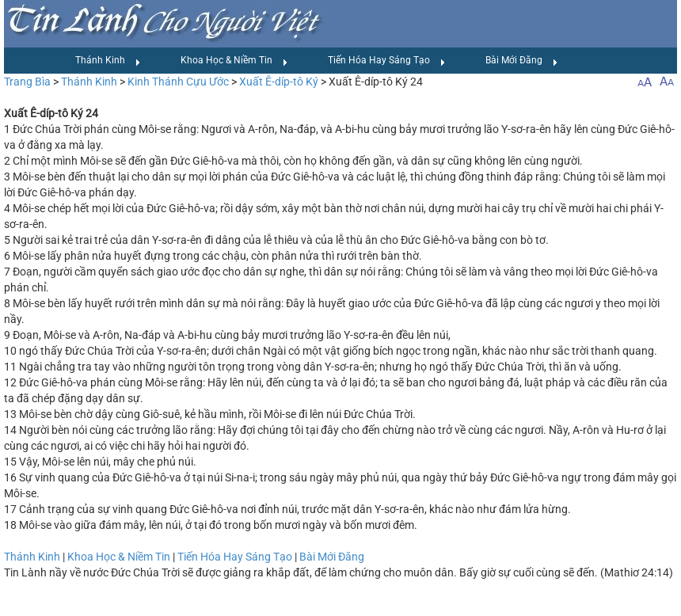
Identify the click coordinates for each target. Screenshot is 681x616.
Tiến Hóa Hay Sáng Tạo (387, 61)
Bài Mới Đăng (522, 61)
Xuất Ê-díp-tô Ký (279, 82)
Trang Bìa (27, 82)
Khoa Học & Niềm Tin (234, 61)
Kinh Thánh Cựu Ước (178, 82)
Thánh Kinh (108, 61)
